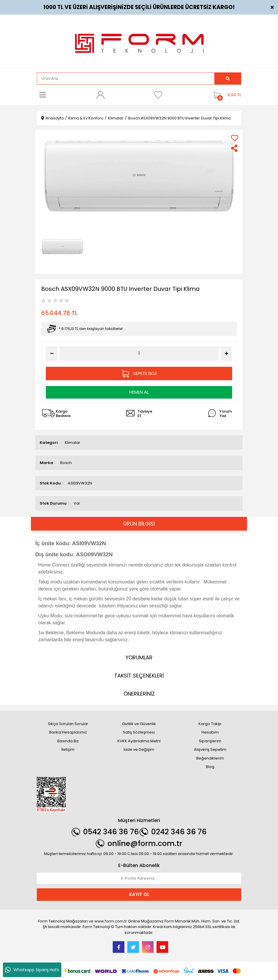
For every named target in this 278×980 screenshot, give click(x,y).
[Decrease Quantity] (52, 354)
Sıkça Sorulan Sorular (68, 724)
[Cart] (226, 95)
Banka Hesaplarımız (68, 732)
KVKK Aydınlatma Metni (139, 741)
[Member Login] (100, 95)
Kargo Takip (210, 724)
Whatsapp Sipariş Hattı (32, 970)
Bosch (66, 463)
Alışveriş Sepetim (210, 749)
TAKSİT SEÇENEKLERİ (139, 676)
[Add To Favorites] (235, 138)
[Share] (235, 148)
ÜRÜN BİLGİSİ (139, 524)
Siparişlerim (210, 741)
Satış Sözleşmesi (139, 732)
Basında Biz (68, 741)
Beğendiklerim (210, 758)
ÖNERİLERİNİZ (139, 694)
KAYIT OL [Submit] (139, 894)
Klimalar (73, 443)
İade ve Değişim (139, 749)
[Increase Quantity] (226, 354)
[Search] (126, 79)
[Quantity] (139, 353)
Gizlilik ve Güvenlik (139, 724)
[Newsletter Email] (139, 878)
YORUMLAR (139, 657)
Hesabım (210, 732)
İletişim (68, 749)
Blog (210, 767)
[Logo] (139, 40)
